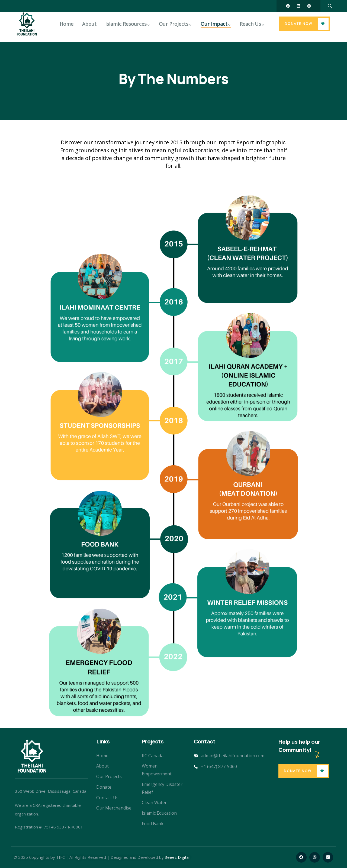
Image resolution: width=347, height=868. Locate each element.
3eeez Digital (177, 857)
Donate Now (298, 24)
